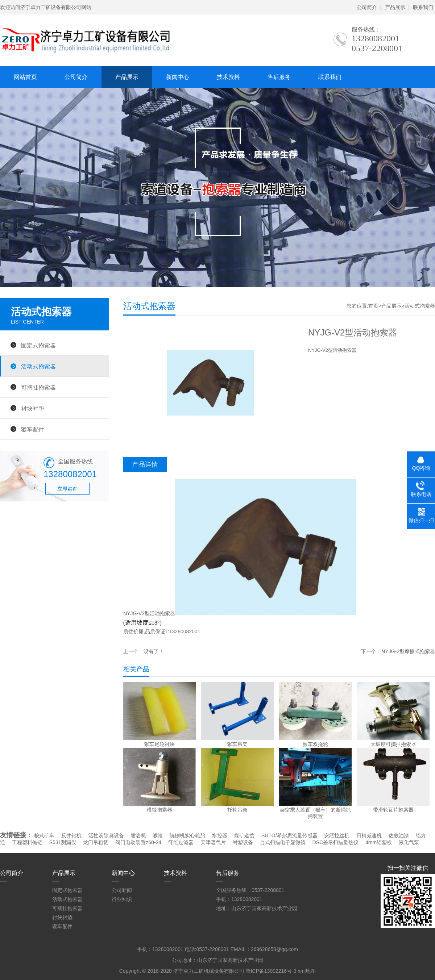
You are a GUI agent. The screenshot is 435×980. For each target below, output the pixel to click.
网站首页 (25, 77)
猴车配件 (33, 429)
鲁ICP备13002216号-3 (271, 971)
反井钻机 (71, 835)
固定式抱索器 (38, 345)
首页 (373, 306)
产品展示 (395, 7)
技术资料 (228, 77)
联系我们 (423, 7)
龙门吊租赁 (96, 842)
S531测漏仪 (63, 842)
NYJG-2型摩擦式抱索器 (408, 651)
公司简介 (367, 7)
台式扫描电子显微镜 (283, 842)
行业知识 (122, 899)
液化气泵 (409, 842)
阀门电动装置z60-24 (138, 842)
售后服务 (279, 77)
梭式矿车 (44, 835)
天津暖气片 (213, 842)
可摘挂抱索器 (38, 387)
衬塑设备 (243, 842)
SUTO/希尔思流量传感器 (289, 835)
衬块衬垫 (33, 408)
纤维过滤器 (181, 842)
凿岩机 (138, 835)
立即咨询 (67, 489)
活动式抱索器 (38, 366)
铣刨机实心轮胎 (187, 835)
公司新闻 (122, 890)
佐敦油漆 (399, 835)
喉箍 (158, 835)
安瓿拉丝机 (337, 835)
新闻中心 (178, 77)
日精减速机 (369, 835)
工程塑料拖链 (27, 842)
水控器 (220, 835)
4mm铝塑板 (379, 842)
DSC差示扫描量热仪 (336, 842)
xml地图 (307, 971)
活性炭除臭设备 (106, 835)
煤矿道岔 (244, 835)
